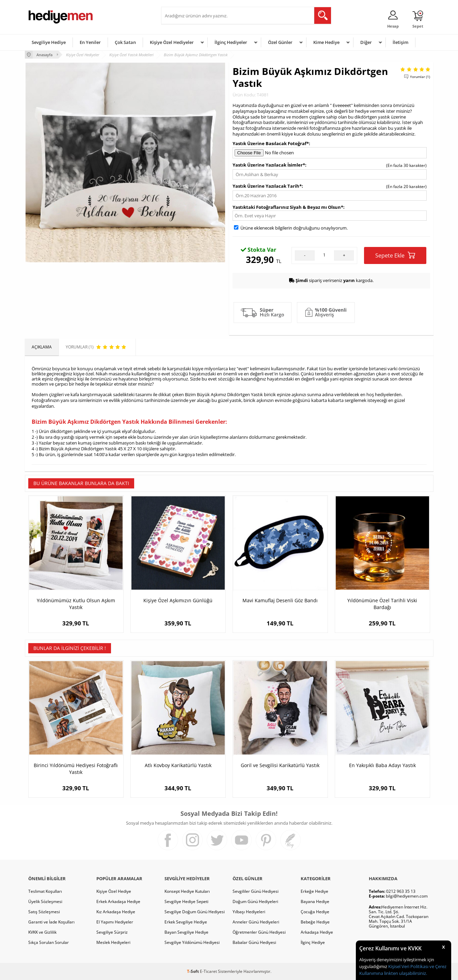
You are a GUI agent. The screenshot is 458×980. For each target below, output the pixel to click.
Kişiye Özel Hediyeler (172, 42)
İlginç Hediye (313, 942)
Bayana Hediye (315, 901)
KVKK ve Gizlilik (42, 932)
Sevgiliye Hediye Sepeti (186, 901)
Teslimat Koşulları (45, 891)
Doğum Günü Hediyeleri (255, 901)
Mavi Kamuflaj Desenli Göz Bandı (280, 600)
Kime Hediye (326, 42)
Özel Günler (280, 42)
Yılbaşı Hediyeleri (249, 912)
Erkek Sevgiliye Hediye (186, 922)
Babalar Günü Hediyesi (254, 942)
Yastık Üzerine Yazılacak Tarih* (267, 186)
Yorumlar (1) (420, 77)
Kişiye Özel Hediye (114, 891)
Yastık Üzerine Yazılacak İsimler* (269, 165)
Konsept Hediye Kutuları (187, 891)
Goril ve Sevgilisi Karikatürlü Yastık (280, 765)
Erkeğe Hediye (314, 891)
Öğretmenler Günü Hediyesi (259, 932)
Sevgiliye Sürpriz (112, 932)
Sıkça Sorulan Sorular (49, 942)
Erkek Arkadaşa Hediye (118, 901)
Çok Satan (125, 42)
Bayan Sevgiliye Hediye (186, 932)
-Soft (193, 971)
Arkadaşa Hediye (317, 932)
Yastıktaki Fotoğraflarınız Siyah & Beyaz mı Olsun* (288, 207)
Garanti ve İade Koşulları (51, 922)
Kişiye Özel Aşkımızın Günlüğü (178, 600)
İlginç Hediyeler (231, 42)
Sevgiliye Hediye (49, 42)
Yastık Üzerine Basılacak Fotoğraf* (271, 143)
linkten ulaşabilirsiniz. (405, 973)
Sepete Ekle (395, 255)
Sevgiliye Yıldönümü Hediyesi (192, 942)
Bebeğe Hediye (315, 922)
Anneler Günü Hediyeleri (256, 922)
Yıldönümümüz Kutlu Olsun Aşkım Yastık (76, 604)
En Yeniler (90, 42)
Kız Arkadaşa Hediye (116, 912)
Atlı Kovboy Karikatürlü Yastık (178, 765)
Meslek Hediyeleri (113, 942)
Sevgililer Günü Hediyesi (256, 891)
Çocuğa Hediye (315, 912)
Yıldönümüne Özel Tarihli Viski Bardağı (382, 604)
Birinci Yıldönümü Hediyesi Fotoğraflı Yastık (76, 769)
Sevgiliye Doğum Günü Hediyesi (195, 912)
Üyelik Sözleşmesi (45, 901)
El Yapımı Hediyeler (115, 922)
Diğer (366, 42)
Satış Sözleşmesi (44, 912)
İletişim (400, 42)
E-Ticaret (208, 971)
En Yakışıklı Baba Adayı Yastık (382, 765)
